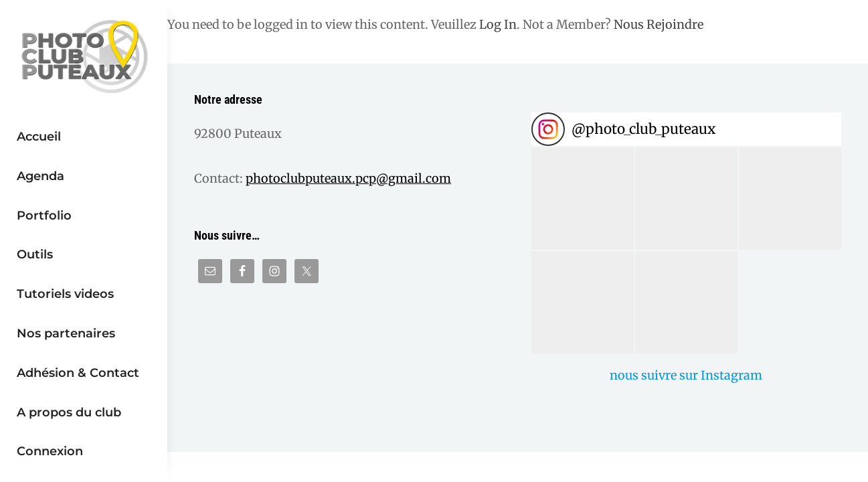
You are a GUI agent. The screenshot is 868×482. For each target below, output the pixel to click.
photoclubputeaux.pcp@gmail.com (348, 178)
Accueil (39, 136)
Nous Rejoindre (659, 24)
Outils (35, 254)
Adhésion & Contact (78, 373)
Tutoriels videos (65, 294)
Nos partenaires (66, 333)
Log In (498, 24)
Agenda (40, 176)
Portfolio (44, 215)
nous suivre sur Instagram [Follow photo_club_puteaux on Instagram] (686, 375)
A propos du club (69, 412)
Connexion (50, 451)
